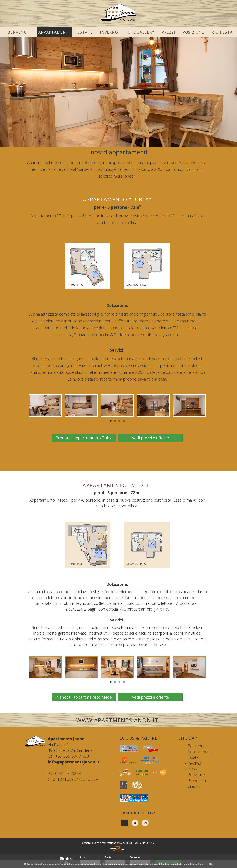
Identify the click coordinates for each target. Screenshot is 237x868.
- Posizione (195, 775)
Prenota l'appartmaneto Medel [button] (84, 697)
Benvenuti (19, 32)
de (135, 823)
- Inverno (193, 763)
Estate (85, 32)
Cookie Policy (197, 864)
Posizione (193, 32)
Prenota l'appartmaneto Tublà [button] (84, 438)
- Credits (193, 786)
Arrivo (83, 857)
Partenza (110, 857)
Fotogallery (140, 32)
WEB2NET (128, 843)
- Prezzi (192, 769)
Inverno (109, 32)
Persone (135, 857)
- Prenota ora (197, 780)
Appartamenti (54, 32)
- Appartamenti (198, 751)
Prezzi (168, 32)
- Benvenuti (195, 746)
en (145, 823)
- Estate (192, 757)
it (125, 823)
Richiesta (222, 32)
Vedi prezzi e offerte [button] (150, 438)
